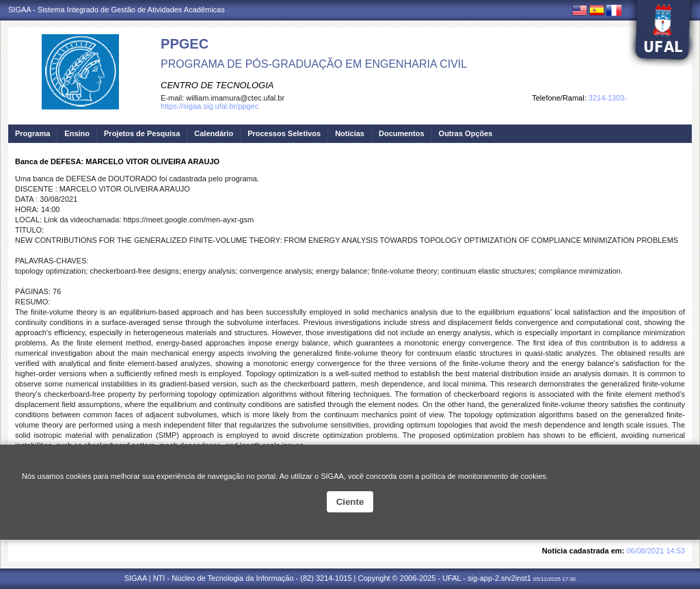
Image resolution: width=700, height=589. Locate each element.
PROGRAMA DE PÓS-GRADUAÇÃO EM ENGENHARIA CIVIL (314, 64)
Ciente (350, 502)
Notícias (350, 133)
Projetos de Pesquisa (142, 133)
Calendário (214, 133)
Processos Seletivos (284, 133)
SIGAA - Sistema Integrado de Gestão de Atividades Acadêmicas (117, 10)
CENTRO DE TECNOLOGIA (217, 85)
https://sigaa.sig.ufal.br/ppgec (210, 106)
